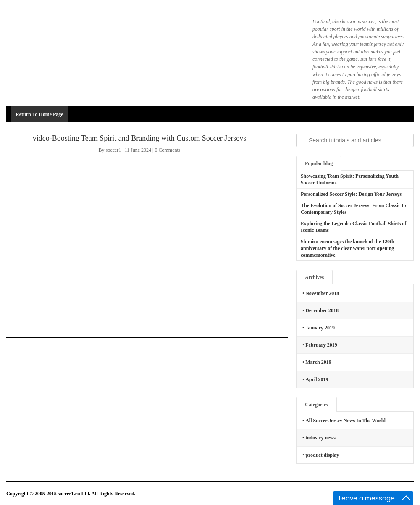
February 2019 (321, 345)
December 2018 (322, 310)
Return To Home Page (39, 114)
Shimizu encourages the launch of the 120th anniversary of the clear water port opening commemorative (348, 248)
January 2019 (320, 328)
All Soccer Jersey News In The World (345, 421)
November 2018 (322, 293)
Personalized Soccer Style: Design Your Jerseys (351, 194)
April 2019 (317, 379)
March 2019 (318, 362)
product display (322, 455)
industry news (320, 438)
